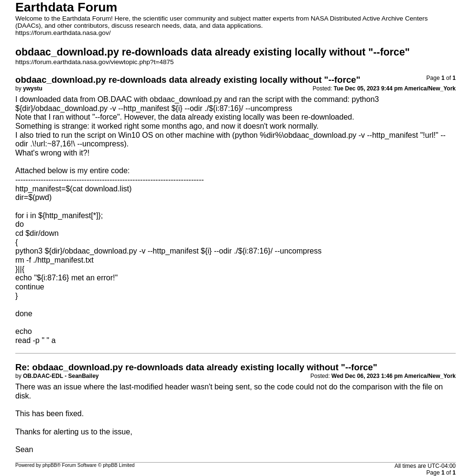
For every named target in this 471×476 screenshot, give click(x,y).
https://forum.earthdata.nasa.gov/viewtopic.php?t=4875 (94, 62)
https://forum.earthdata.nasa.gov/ (63, 33)
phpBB (50, 465)
